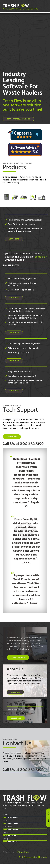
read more (15, 692)
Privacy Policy (23, 852)
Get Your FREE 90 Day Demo (18, 119)
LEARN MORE (14, 239)
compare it (41, 257)
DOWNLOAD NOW (18, 658)
